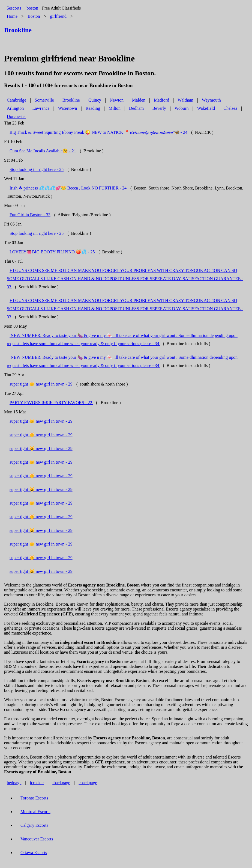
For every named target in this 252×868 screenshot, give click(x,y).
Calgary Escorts (34, 825)
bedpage (14, 783)
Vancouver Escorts (37, 839)
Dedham (136, 108)
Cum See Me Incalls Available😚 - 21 (43, 151)
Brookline (71, 100)
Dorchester (16, 116)
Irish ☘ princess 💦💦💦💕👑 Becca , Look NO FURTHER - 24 (68, 188)
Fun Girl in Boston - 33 (30, 215)
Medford (161, 100)
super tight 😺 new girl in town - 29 (42, 384)
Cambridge (16, 100)
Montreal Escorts (35, 812)
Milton (115, 108)
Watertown (68, 108)
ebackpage (88, 783)
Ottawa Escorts (34, 853)
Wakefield (206, 108)
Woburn (181, 108)
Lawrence (41, 108)
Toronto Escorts (34, 798)
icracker (37, 783)
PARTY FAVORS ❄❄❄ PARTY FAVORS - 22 (51, 403)
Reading (93, 108)
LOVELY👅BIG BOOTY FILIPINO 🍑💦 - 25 (52, 252)
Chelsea (230, 108)
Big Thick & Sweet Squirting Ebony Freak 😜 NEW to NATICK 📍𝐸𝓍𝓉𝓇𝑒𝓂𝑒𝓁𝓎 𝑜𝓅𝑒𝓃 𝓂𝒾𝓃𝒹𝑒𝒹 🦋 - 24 (98, 132)
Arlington (15, 108)
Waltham (185, 100)
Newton (117, 100)
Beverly (159, 108)
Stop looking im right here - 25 (37, 169)
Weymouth (211, 100)
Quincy (95, 100)
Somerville (44, 100)
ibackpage (61, 783)
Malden (139, 100)
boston (32, 8)
